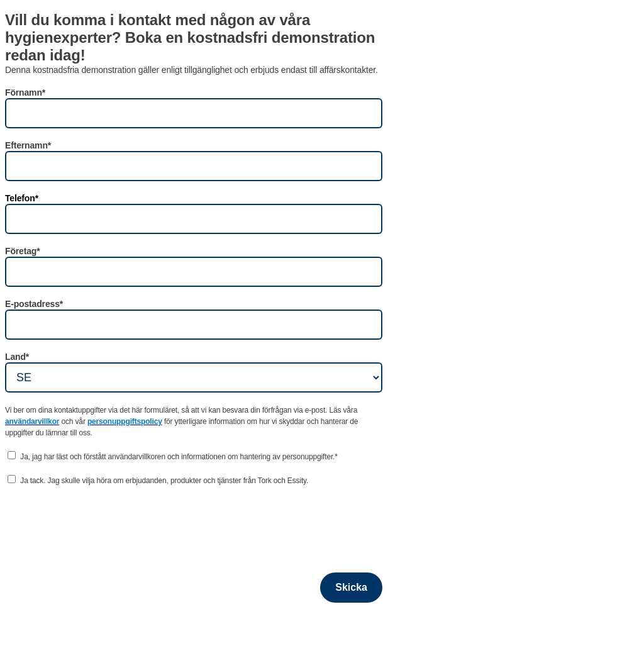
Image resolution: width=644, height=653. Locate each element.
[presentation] (101, 522)
